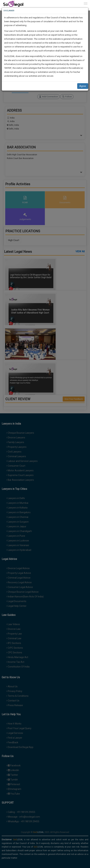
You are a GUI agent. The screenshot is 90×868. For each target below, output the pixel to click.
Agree (83, 86)
